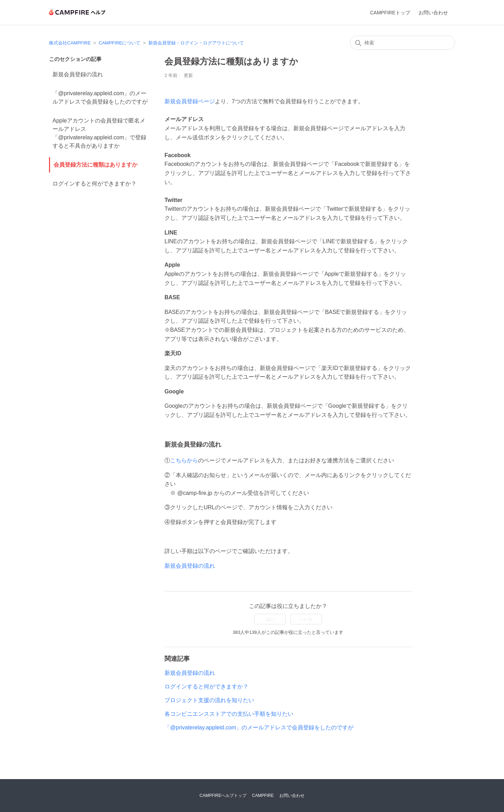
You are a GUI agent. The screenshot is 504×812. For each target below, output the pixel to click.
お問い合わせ (433, 13)
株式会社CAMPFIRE (70, 43)
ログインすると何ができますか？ (94, 184)
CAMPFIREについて (120, 43)
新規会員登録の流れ (78, 74)
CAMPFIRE (263, 796)
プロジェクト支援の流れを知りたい (209, 700)
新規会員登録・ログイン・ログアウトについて (196, 43)
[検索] (402, 43)
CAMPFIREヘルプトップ (223, 796)
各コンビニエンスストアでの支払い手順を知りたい (229, 714)
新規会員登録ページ (190, 101)
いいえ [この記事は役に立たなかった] (306, 619)
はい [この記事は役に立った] (270, 619)
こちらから (184, 460)
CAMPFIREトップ (390, 13)
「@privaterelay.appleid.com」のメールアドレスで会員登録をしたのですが (100, 97)
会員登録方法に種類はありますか (96, 165)
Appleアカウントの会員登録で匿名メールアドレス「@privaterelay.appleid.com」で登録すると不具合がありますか (99, 133)
